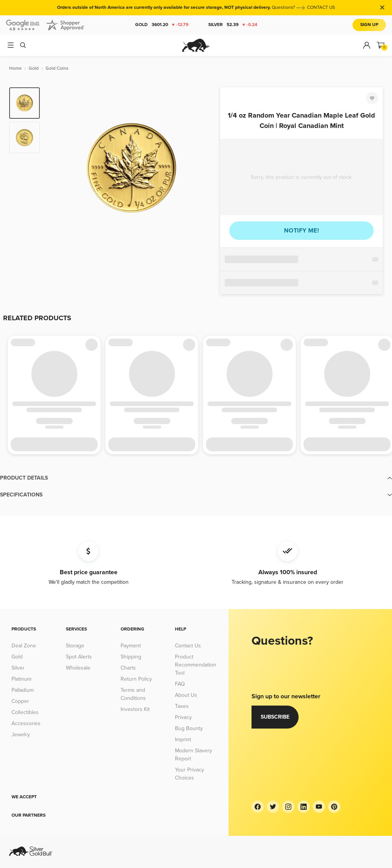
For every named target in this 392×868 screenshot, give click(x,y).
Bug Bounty (189, 728)
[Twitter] (273, 807)
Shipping (131, 657)
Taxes (182, 706)
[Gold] (34, 68)
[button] (196, 478)
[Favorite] (372, 98)
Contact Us (188, 646)
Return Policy (136, 679)
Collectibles (25, 712)
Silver (233, 25)
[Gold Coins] (57, 68)
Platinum (21, 679)
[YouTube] (319, 807)
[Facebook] (258, 807)
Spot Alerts (79, 657)
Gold (162, 25)
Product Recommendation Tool (196, 665)
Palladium (23, 690)
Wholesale (78, 668)
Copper (20, 701)
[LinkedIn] (304, 807)
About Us (186, 695)
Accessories (26, 723)
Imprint (183, 739)
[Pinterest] (334, 807)
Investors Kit (135, 709)
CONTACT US (321, 7)
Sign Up (369, 25)
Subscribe (275, 717)
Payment (131, 646)
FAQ (180, 684)
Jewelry (21, 735)
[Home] (16, 68)
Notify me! (301, 231)
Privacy (183, 717)
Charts (128, 668)
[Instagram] (288, 807)
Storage (75, 646)
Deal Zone (24, 646)
